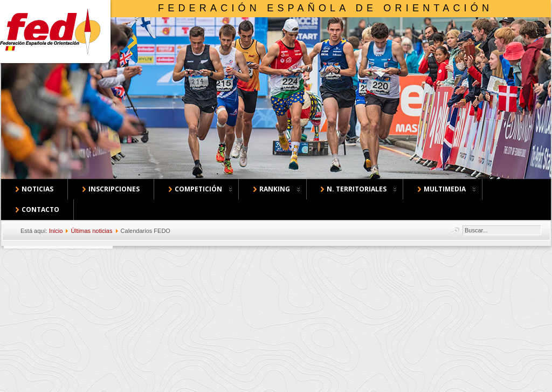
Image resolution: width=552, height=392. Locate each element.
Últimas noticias (91, 231)
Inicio (56, 231)
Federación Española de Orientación (325, 8)
